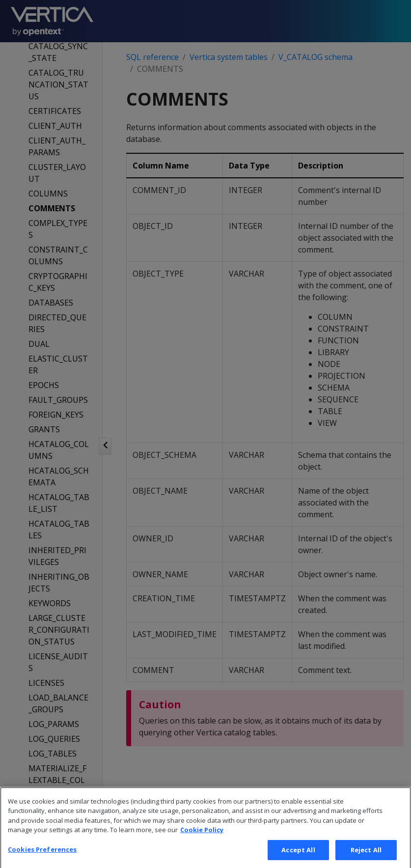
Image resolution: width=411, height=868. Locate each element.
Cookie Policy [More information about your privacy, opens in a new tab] (202, 842)
